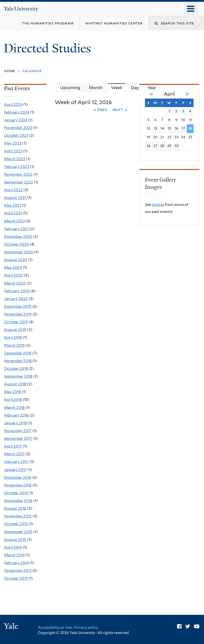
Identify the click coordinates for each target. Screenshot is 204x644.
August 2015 (15, 540)
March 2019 (14, 345)
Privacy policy (86, 627)
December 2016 (18, 478)
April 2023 (13, 151)
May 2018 (12, 392)
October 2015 (16, 524)
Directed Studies (49, 48)
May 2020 (13, 268)
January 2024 (16, 120)
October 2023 (16, 136)
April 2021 (13, 213)
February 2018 (16, 415)
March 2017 (14, 454)
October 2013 (16, 578)
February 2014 (16, 563)
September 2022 (19, 182)
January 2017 (15, 470)
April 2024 (13, 105)
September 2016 (18, 501)
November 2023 (18, 128)
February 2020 (17, 291)
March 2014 (14, 555)
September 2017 (18, 439)
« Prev (101, 109)
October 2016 (16, 493)
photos (158, 205)
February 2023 (17, 167)
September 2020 (19, 252)
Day (135, 88)
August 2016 (15, 508)
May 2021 (12, 205)
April (169, 94)
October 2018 (16, 369)
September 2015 (18, 532)
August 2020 (16, 260)
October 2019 (16, 322)
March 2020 (15, 283)
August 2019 (15, 330)
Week (118, 87)
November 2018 (18, 361)
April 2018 (13, 400)
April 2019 (13, 337)
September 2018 (18, 376)
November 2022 (18, 174)
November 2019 (18, 314)
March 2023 (15, 159)
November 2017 (18, 431)
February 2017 (16, 462)
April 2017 (13, 446)
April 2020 (13, 275)
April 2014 (13, 547)
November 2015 (18, 516)
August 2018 (15, 384)
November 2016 (18, 485)
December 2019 (18, 307)
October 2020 (16, 244)
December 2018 (18, 353)
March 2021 (14, 221)
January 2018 (15, 423)
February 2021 (16, 229)
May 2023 (13, 143)
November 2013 (18, 571)
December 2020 (18, 237)
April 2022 (13, 190)
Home (10, 71)
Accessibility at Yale (55, 627)
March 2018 (14, 408)
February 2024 (17, 112)
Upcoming (70, 88)
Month (96, 88)
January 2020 (16, 299)
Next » (120, 109)
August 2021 (15, 198)
